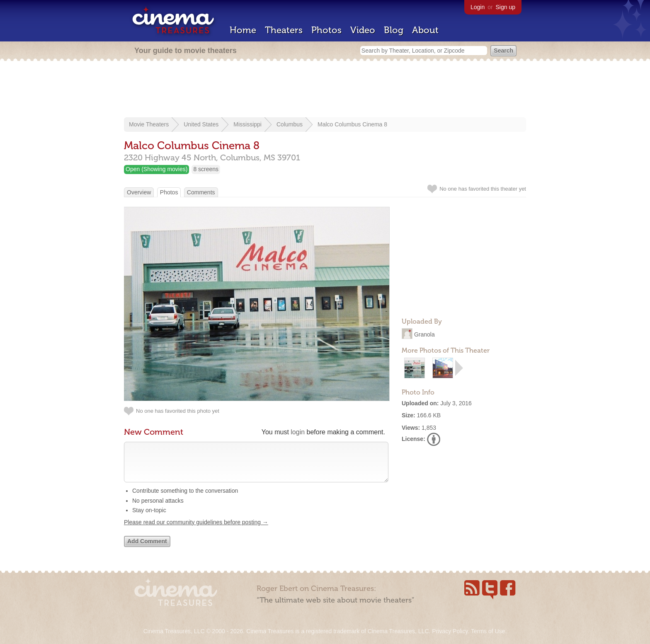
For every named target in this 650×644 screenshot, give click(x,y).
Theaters (284, 30)
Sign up (506, 7)
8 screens (206, 169)
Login (478, 7)
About (425, 30)
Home (243, 30)
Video (363, 30)
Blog (394, 30)
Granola (424, 334)
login (298, 432)
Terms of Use (488, 631)
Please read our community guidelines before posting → (196, 530)
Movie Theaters (149, 124)
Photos (326, 30)
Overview (139, 192)
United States (201, 124)
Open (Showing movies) (156, 169)
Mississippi (247, 124)
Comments (201, 192)
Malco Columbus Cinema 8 (352, 124)
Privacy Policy (450, 631)
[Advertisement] (325, 90)
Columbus (290, 124)
